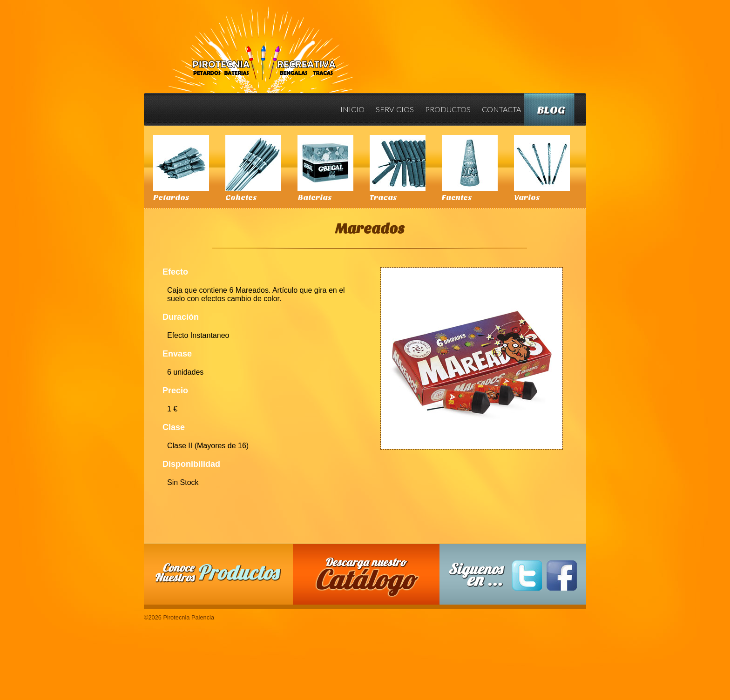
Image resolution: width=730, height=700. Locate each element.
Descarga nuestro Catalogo (371, 579)
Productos (448, 109)
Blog (551, 110)
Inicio (352, 109)
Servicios (395, 109)
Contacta (501, 109)
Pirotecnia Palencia (260, 43)
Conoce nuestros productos (218, 573)
